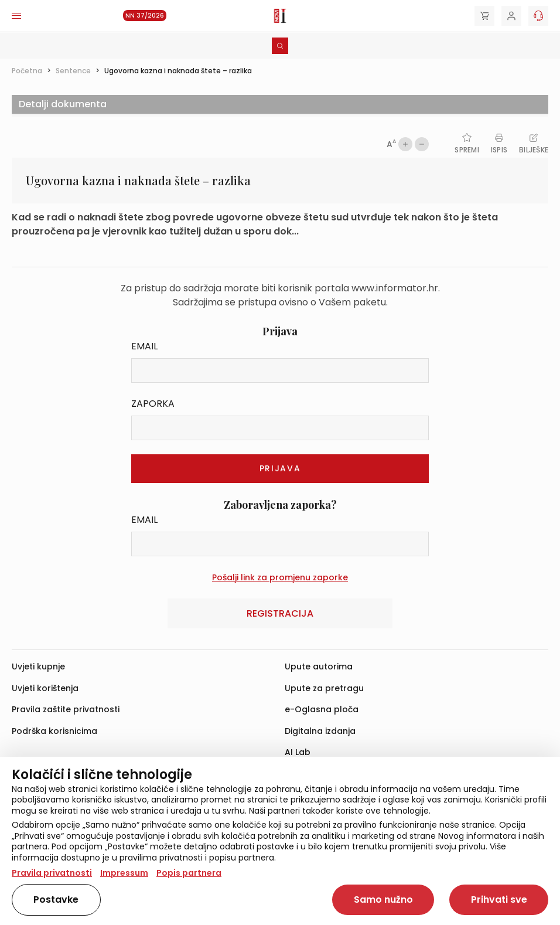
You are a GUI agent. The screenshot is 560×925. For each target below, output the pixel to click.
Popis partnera (189, 873)
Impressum (124, 873)
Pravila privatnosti (52, 873)
